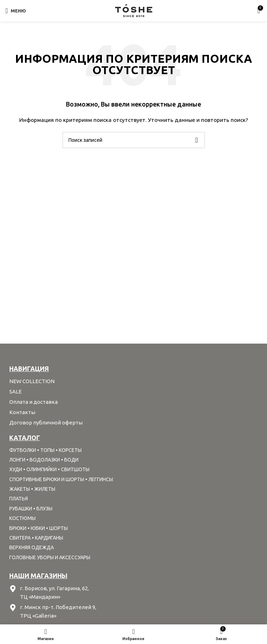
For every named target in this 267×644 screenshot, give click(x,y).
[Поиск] (134, 140)
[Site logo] (134, 10)
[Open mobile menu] (16, 11)
